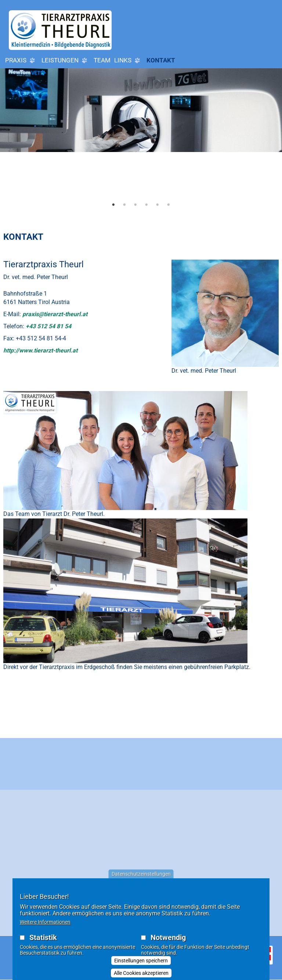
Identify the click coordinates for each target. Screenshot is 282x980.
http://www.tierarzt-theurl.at (40, 350)
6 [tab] (169, 205)
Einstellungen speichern (141, 961)
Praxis (21, 61)
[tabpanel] (141, 140)
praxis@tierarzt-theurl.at (55, 314)
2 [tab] (124, 205)
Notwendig (168, 937)
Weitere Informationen (45, 922)
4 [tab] (147, 205)
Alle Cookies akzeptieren (141, 973)
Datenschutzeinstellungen (141, 874)
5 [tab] (158, 205)
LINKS (129, 61)
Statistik (43, 937)
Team (102, 60)
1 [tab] (113, 205)
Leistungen (66, 61)
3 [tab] (135, 205)
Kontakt (161, 60)
